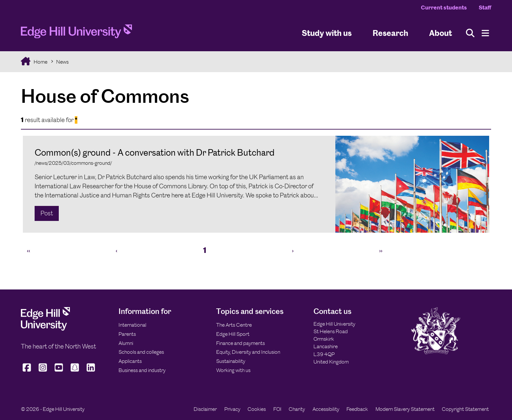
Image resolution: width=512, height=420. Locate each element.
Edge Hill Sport (233, 334)
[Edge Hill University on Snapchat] (75, 371)
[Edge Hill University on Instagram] (43, 371)
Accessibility (326, 409)
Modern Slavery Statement (405, 409)
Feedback (357, 409)
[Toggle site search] (470, 33)
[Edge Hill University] (45, 329)
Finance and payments (240, 343)
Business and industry (142, 370)
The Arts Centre (234, 325)
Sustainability (231, 361)
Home (40, 62)
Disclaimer (205, 409)
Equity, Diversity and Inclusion (248, 352)
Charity (297, 409)
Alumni (126, 343)
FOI (277, 409)
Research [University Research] (390, 33)
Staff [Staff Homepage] (485, 8)
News (62, 62)
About (440, 33)
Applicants (130, 361)
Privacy (232, 409)
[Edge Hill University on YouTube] (59, 371)
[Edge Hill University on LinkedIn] (91, 371)
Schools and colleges (141, 352)
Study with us (327, 33)
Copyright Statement (465, 409)
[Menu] (485, 33)
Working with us (233, 370)
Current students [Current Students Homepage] (444, 8)
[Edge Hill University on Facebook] (28, 371)
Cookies (257, 409)
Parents (127, 334)
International (132, 325)
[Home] (76, 33)
